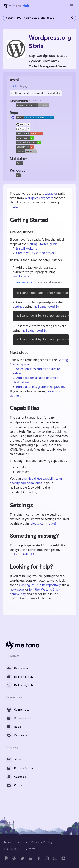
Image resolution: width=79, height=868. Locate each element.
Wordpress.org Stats (39, 198)
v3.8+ (14, 86)
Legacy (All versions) (51, 282)
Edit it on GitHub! (22, 554)
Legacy (24, 86)
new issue (17, 589)
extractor (51, 193)
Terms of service (16, 842)
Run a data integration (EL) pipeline (41, 387)
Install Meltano (27, 248)
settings (19, 307)
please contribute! (43, 523)
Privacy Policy (42, 842)
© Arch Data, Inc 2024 (19, 849)
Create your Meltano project (36, 253)
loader (14, 207)
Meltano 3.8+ (24, 282)
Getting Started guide (42, 244)
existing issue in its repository (40, 585)
